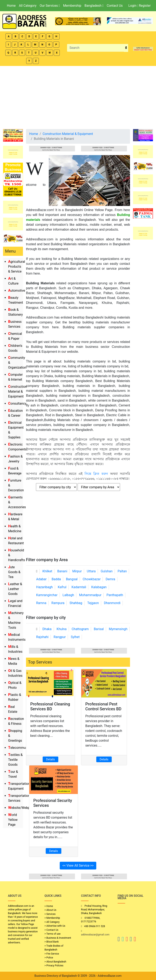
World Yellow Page (13, 820)
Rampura (58, 603)
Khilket (47, 571)
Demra (110, 579)
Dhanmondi (112, 603)
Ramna (41, 603)
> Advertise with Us (55, 926)
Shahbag (76, 603)
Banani (62, 571)
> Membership (52, 918)
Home (11, 6)
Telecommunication (23, 748)
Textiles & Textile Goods (15, 760)
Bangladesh (94, 6)
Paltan (122, 571)
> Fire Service (52, 954)
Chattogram (80, 629)
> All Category (52, 922)
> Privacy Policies (54, 966)
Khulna (62, 629)
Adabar (41, 579)
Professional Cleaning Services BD (50, 706)
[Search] (96, 48)
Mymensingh (118, 629)
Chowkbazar (92, 579)
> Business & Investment (58, 938)
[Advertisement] (78, 96)
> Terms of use (53, 934)
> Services (50, 914)
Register (145, 6)
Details (50, 759)
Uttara (91, 571)
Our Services (50, 6)
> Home (49, 906)
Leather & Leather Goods (15, 589)
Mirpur (77, 571)
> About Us (50, 910)
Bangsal (72, 579)
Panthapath (115, 595)
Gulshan (107, 571)
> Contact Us (51, 930)
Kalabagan (99, 587)
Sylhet (75, 637)
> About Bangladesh (55, 962)
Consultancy (17, 403)
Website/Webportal (22, 808)
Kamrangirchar (47, 595)
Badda (56, 579)
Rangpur (60, 637)
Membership (72, 6)
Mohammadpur (90, 595)
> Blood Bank (52, 942)
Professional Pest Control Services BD (103, 706)
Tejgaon (93, 603)
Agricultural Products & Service (17, 267)
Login (132, 6)
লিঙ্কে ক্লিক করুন (96, 474)
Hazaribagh (44, 587)
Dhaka (47, 629)
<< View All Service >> (78, 866)
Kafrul (62, 587)
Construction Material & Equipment (18, 391)
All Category (28, 6)
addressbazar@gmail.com (95, 935)
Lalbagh (68, 595)
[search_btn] (126, 48)
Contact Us (115, 6)
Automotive (17, 291)
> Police (49, 958)
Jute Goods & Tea (14, 572)
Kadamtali (79, 587)
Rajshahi (42, 637)
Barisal (99, 629)
